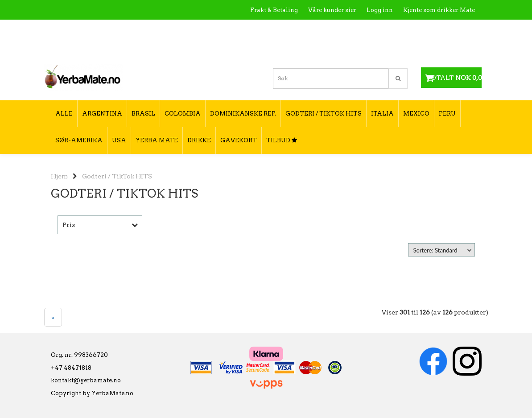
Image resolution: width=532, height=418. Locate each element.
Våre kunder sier (332, 10)
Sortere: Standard (435, 250)
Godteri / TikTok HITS (117, 176)
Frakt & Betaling (274, 10)
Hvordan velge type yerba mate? (427, 48)
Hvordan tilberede (448, 29)
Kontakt (348, 29)
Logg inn (380, 10)
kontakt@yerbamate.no (86, 380)
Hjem (59, 176)
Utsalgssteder (390, 29)
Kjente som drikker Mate (439, 10)
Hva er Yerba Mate (298, 29)
